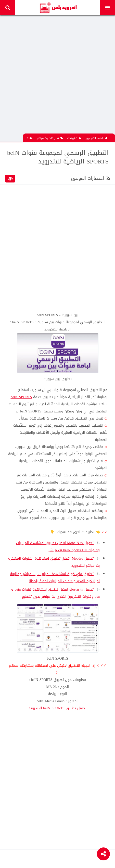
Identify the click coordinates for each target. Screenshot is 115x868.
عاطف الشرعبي (96, 138)
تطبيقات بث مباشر (50, 138)
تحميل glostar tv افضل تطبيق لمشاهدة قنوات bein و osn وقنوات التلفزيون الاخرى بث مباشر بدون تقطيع (55, 593)
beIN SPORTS (21, 397)
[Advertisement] (57, 76)
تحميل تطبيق (57, 708)
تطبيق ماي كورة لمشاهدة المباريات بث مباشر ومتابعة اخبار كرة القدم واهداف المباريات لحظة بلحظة (55, 578)
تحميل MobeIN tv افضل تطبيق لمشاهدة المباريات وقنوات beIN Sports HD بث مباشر (58, 547)
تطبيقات (74, 138)
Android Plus (58, 8)
